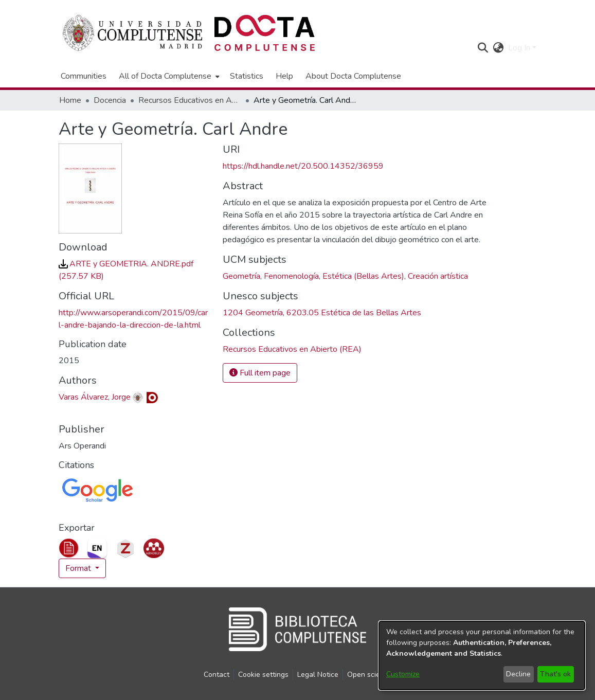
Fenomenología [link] (291, 276)
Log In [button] (520, 48)
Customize (403, 674)
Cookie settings (263, 675)
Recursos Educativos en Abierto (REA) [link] (190, 100)
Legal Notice (318, 675)
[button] (483, 48)
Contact (217, 675)
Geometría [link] (241, 276)
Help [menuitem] (284, 76)
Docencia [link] (110, 100)
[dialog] (482, 656)
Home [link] (70, 100)
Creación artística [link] (438, 276)
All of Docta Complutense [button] (165, 76)
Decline (518, 674)
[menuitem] (168, 76)
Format (79, 568)
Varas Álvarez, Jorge (95, 397)
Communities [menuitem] (84, 76)
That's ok (555, 674)
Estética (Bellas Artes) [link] (363, 276)
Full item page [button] (260, 373)
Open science (369, 675)
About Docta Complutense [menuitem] (353, 76)
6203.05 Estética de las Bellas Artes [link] (354, 313)
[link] (292, 349)
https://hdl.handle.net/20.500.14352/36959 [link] (303, 166)
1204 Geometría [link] (253, 313)
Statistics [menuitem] (247, 76)
